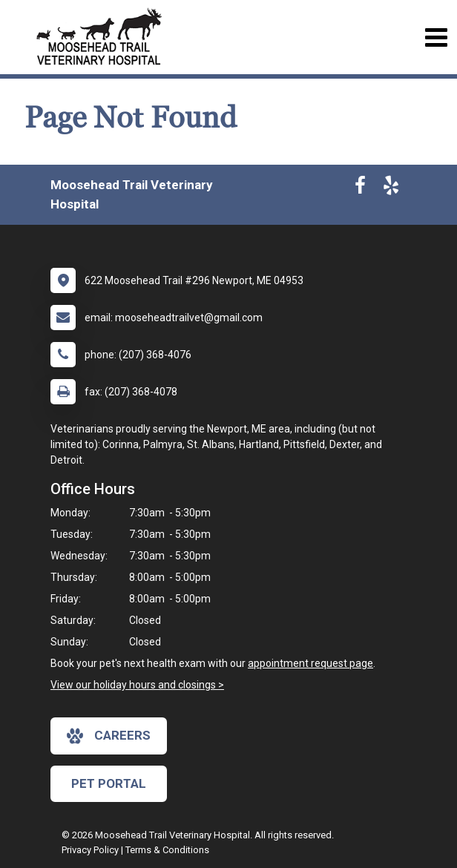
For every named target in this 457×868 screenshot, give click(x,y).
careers (109, 736)
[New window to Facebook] (360, 188)
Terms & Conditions (167, 850)
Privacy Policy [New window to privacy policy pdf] (90, 850)
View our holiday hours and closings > (137, 685)
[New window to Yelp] (391, 188)
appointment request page (310, 663)
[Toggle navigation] (436, 37)
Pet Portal (109, 783)
